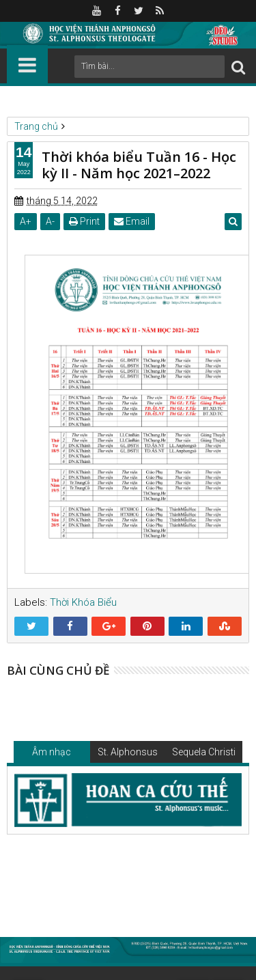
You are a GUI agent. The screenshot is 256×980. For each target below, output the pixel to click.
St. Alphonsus (128, 752)
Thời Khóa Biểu (83, 602)
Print (84, 221)
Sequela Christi (204, 752)
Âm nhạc (52, 752)
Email (132, 221)
